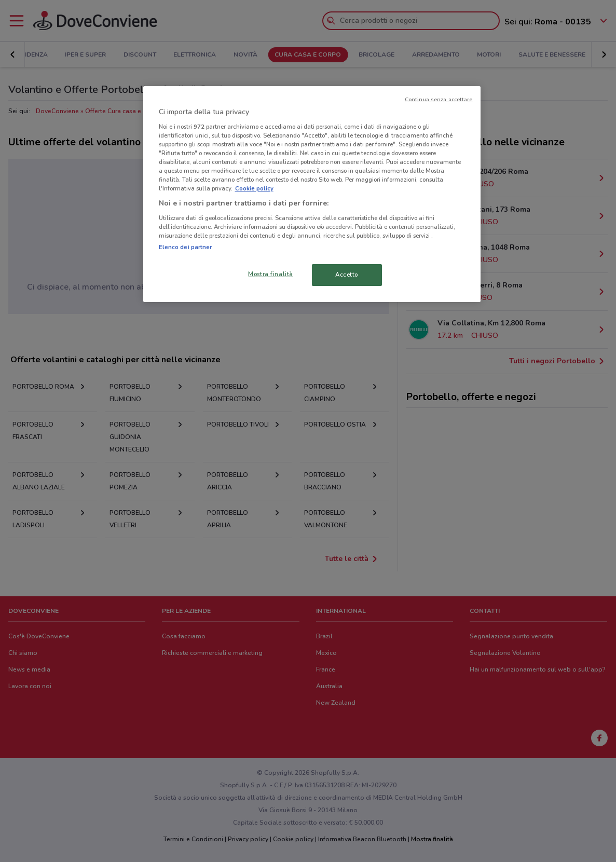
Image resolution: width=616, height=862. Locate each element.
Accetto (347, 275)
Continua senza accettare (439, 99)
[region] (312, 194)
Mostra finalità (271, 274)
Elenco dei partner (186, 247)
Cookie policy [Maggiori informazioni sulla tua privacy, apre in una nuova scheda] (254, 188)
